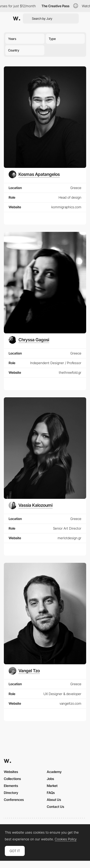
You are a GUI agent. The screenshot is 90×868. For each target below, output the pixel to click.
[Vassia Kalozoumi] (31, 505)
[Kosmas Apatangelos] (34, 174)
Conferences (14, 800)
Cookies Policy (66, 839)
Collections (12, 779)
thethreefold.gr (70, 372)
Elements (11, 786)
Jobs (50, 779)
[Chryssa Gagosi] (29, 340)
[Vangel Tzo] (24, 671)
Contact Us (55, 807)
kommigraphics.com (66, 207)
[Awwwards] (17, 19)
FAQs (51, 793)
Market (52, 786)
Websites (11, 772)
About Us (54, 800)
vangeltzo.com (70, 703)
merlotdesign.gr (69, 538)
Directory (11, 793)
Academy (54, 772)
